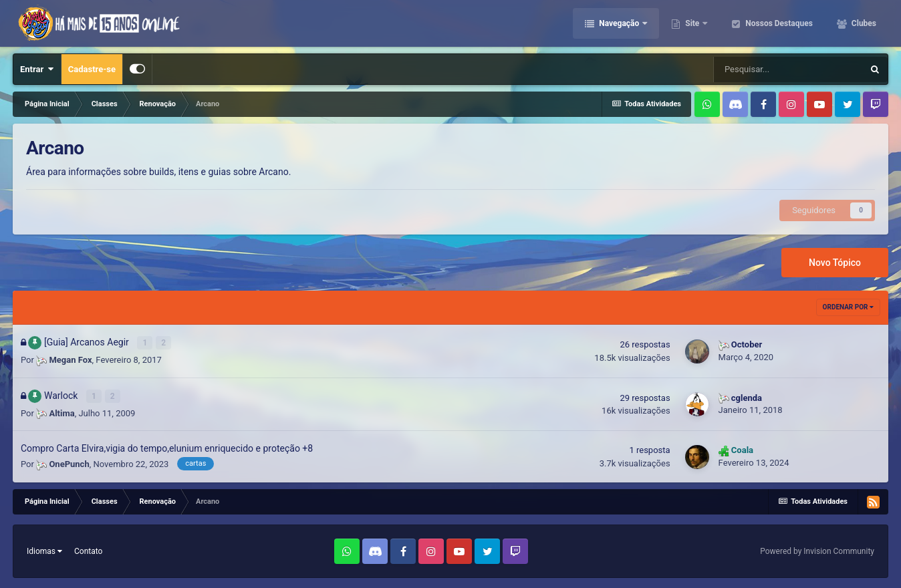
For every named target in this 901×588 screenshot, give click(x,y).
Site (692, 23)
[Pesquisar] (788, 69)
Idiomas (44, 551)
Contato (88, 551)
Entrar (37, 69)
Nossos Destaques (778, 23)
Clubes (863, 23)
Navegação (619, 23)
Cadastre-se (92, 69)
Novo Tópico (835, 263)
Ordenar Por (848, 307)
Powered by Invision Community (817, 551)
